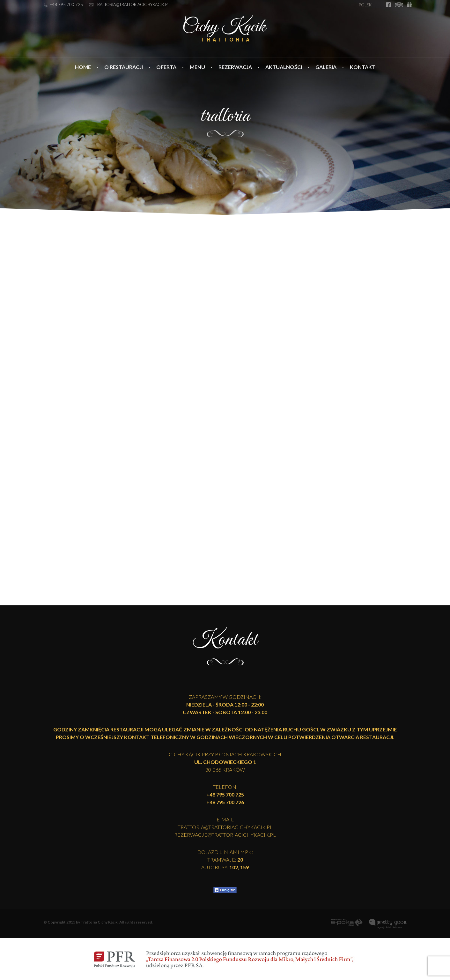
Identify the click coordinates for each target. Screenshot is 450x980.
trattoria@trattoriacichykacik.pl (132, 4)
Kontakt (363, 67)
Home (83, 67)
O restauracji (124, 67)
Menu (197, 67)
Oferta (166, 67)
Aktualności (284, 67)
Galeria (326, 67)
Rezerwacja (235, 67)
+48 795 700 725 (66, 4)
